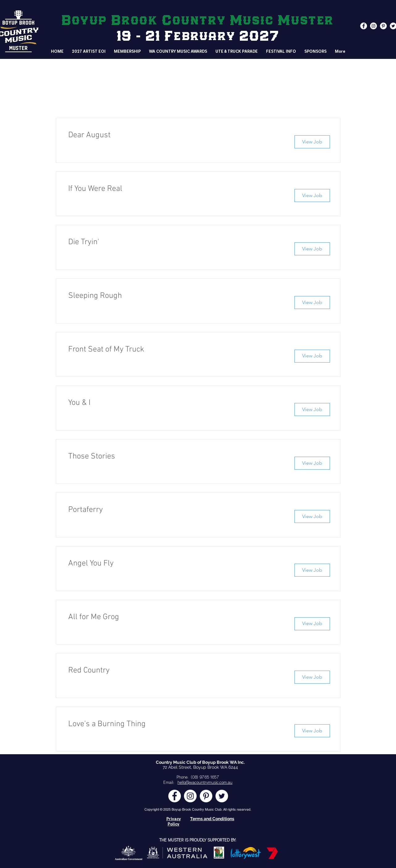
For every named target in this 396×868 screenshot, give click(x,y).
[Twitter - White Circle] (222, 796)
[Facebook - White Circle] (364, 26)
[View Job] (312, 142)
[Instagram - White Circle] (373, 26)
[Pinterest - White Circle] (383, 26)
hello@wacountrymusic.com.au (205, 783)
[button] (281, 51)
